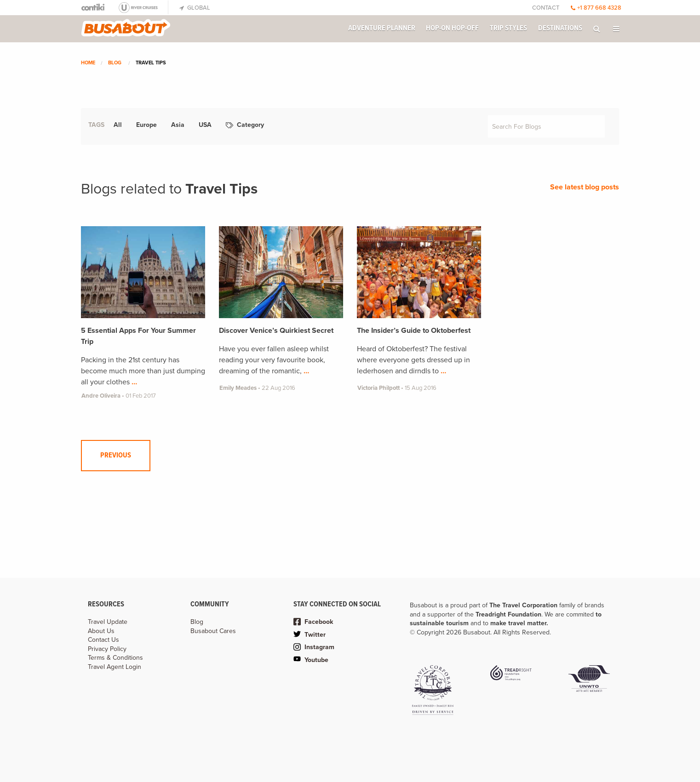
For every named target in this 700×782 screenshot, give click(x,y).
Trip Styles (508, 28)
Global (195, 8)
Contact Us (103, 640)
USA (205, 125)
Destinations (560, 28)
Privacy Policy (107, 649)
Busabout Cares (213, 631)
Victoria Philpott (379, 388)
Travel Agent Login (115, 667)
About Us (101, 631)
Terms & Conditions (115, 658)
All (118, 125)
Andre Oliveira (101, 396)
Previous (116, 455)
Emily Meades (238, 388)
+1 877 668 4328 (596, 8)
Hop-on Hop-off (452, 28)
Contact (546, 8)
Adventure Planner (382, 28)
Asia (178, 125)
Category (245, 125)
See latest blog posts (585, 187)
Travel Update (108, 622)
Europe (146, 125)
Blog (115, 63)
